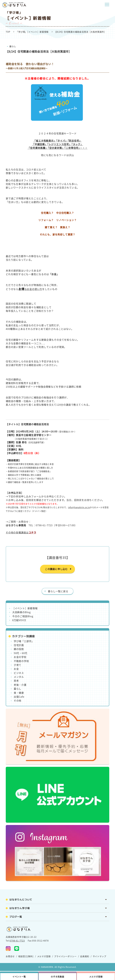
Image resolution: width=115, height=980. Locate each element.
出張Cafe (19, 697)
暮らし (13, 46)
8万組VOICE (19, 620)
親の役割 (19, 649)
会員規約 (85, 956)
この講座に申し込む (56, 569)
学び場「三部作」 (24, 641)
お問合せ (10, 956)
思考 (16, 681)
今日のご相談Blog (23, 616)
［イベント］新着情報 (25, 608)
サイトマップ (100, 956)
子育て (18, 665)
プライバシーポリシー (65, 956)
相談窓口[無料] (26, 956)
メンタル (19, 677)
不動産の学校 (21, 661)
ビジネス (19, 673)
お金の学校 (20, 657)
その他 (18, 700)
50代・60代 (21, 653)
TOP (8, 32)
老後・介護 (20, 685)
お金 (16, 669)
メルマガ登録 (44, 956)
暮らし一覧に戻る (58, 591)
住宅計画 (19, 645)
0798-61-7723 (17, 941)
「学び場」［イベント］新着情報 (32, 32)
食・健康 (19, 693)
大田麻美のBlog (21, 612)
